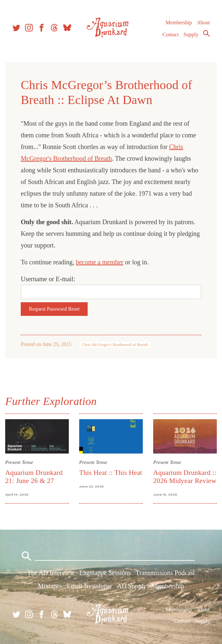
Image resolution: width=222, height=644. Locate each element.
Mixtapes (50, 586)
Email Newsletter (89, 586)
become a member (100, 262)
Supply (191, 34)
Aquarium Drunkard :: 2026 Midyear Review (185, 477)
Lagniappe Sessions (105, 573)
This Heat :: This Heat (111, 473)
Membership (179, 23)
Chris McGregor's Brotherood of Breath (115, 345)
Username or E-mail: (48, 279)
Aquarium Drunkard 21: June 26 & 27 (34, 477)
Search (206, 33)
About (203, 23)
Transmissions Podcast (165, 573)
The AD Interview (51, 573)
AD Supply (132, 586)
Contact (171, 34)
